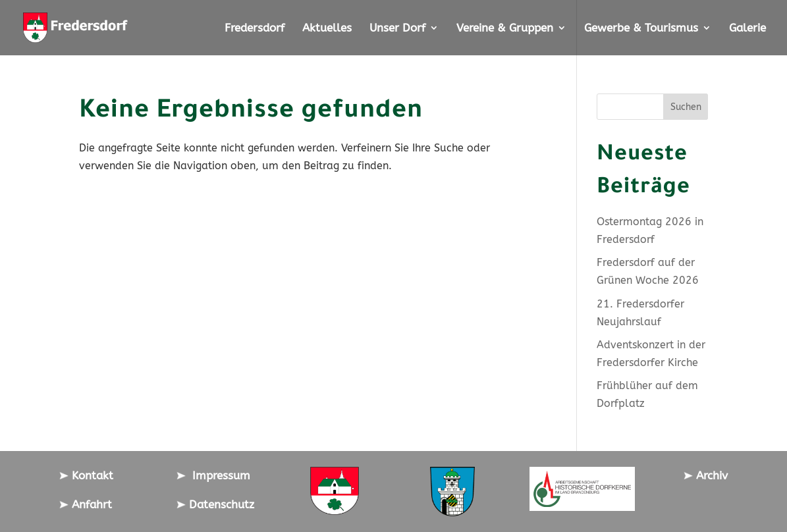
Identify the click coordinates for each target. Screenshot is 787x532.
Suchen (686, 107)
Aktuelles (327, 29)
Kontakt (86, 475)
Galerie (747, 29)
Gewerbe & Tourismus (641, 29)
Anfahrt (86, 504)
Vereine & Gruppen (505, 29)
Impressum (213, 475)
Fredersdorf (255, 29)
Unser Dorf (397, 29)
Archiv (706, 475)
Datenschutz (215, 504)
